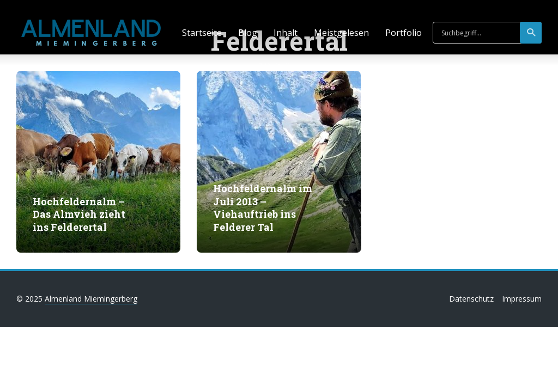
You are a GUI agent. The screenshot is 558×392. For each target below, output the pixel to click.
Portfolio (404, 33)
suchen (532, 33)
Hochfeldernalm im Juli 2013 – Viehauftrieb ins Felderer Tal (263, 208)
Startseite (202, 33)
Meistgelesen (341, 33)
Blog (248, 33)
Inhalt (286, 33)
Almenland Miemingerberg (91, 299)
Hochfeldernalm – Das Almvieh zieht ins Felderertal (79, 215)
